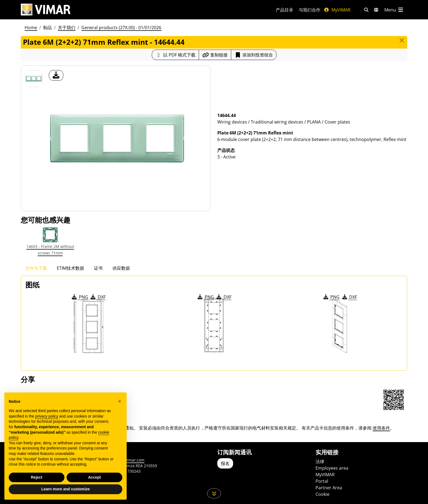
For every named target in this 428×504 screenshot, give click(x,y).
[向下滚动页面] (214, 493)
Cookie (323, 494)
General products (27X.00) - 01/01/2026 (121, 28)
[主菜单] (394, 10)
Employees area (332, 468)
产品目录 (284, 10)
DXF (98, 297)
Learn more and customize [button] (65, 489)
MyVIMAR (337, 10)
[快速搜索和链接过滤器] (366, 10)
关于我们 (67, 28)
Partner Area (329, 488)
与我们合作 (310, 10)
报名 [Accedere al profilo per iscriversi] (225, 463)
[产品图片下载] (56, 75)
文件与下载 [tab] (36, 268)
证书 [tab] (98, 268)
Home (31, 28)
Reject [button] (37, 477)
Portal (322, 481)
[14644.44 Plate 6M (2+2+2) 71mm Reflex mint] (34, 79)
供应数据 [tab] (121, 268)
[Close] (402, 40)
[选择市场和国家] (376, 10)
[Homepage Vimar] (46, 10)
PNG (80, 297)
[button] (120, 401)
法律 (320, 461)
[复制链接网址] (215, 55)
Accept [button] (95, 477)
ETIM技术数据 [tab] (70, 268)
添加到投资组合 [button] (254, 55)
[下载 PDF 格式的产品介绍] (175, 55)
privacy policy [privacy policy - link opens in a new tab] (47, 416)
